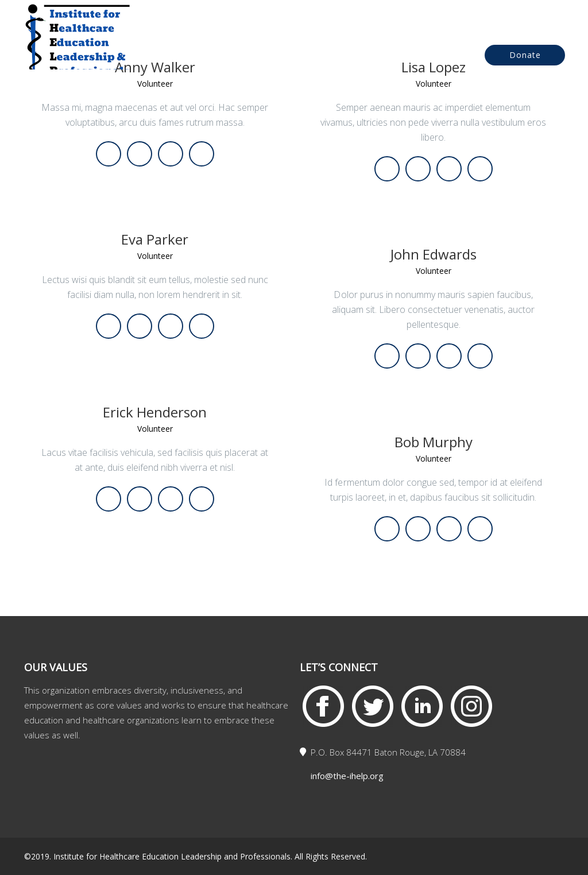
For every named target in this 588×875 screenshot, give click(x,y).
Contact (420, 56)
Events (361, 56)
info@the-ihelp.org (347, 776)
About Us (299, 56)
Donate (525, 55)
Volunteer (155, 256)
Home (240, 56)
